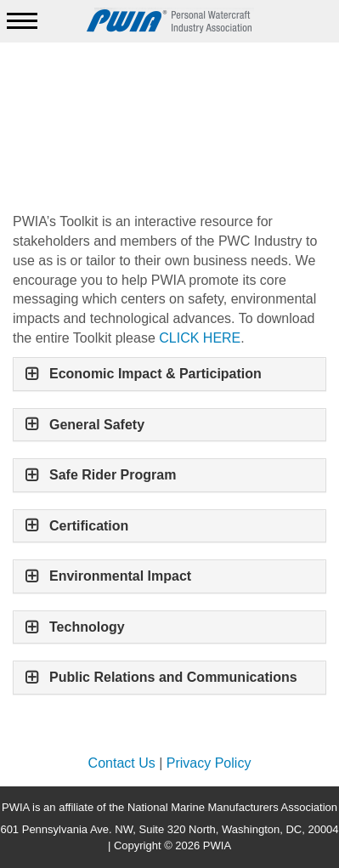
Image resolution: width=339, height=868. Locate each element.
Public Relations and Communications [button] (173, 677)
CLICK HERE (200, 338)
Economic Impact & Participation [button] (155, 374)
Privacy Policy (209, 763)
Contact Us (122, 763)
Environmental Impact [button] (120, 576)
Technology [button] (87, 627)
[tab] (169, 374)
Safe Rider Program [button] (115, 475)
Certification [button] (89, 526)
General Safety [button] (97, 425)
